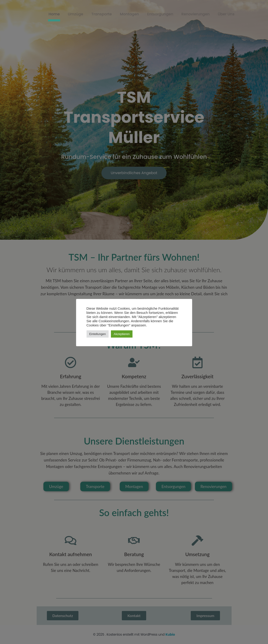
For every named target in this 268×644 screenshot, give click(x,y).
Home (54, 14)
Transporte (102, 14)
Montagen (130, 14)
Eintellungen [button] (98, 334)
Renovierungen (196, 14)
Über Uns (226, 14)
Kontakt (207, 36)
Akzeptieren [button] (122, 334)
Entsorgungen (160, 14)
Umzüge (75, 14)
